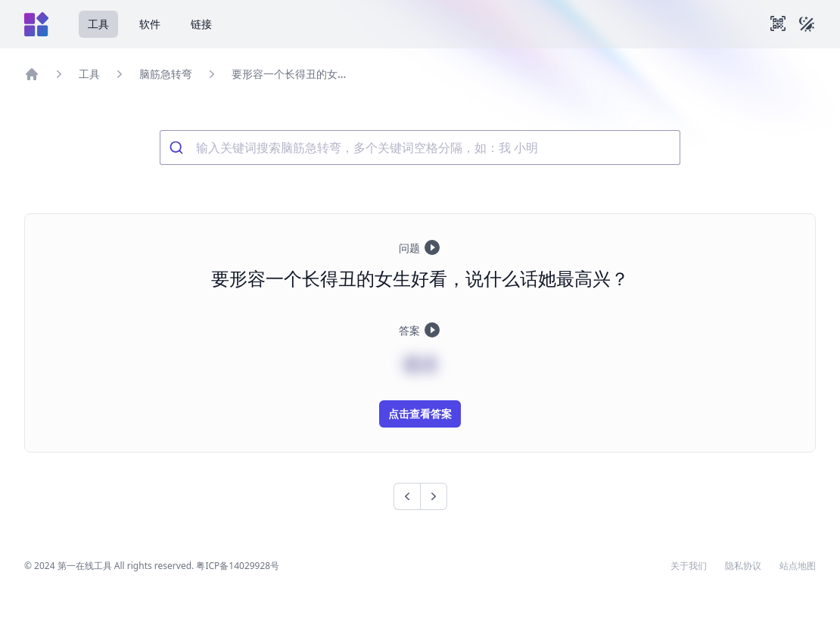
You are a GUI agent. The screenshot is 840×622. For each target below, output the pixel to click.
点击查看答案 (420, 414)
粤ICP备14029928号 (238, 566)
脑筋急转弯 (166, 74)
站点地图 (798, 566)
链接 (201, 24)
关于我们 (689, 566)
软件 (150, 24)
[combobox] (420, 148)
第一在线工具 (85, 566)
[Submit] (178, 148)
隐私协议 (743, 566)
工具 (98, 24)
